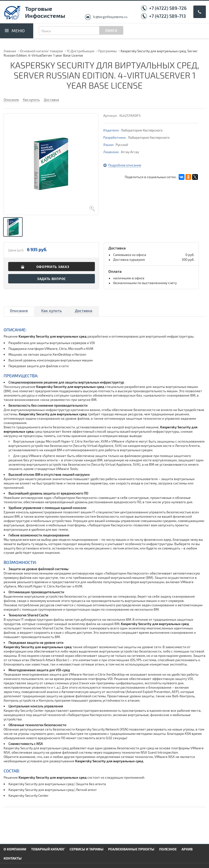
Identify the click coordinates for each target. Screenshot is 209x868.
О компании (15, 849)
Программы (108, 51)
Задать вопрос (52, 279)
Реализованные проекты (131, 849)
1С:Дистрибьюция (81, 51)
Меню (18, 31)
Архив (187, 849)
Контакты (13, 858)
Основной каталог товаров (41, 51)
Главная (10, 51)
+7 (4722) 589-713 (167, 16)
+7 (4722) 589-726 (168, 8)
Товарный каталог (48, 849)
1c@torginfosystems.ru (110, 17)
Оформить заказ (53, 267)
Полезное (168, 849)
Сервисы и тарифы (87, 849)
